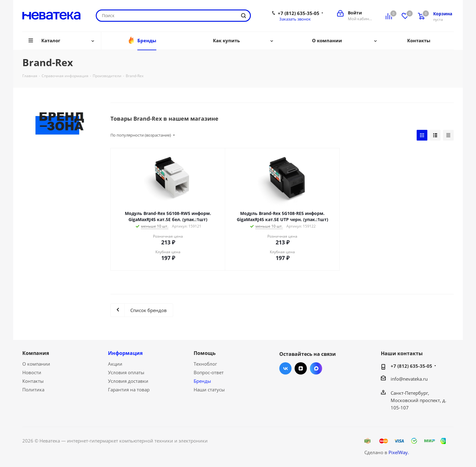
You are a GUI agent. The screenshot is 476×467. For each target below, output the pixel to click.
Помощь (205, 353)
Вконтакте (285, 368)
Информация (125, 353)
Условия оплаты (126, 372)
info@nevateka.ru (409, 379)
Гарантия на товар (129, 390)
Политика (33, 390)
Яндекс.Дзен (301, 368)
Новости (32, 372)
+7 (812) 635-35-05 (299, 13)
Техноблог (205, 364)
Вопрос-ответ (209, 372)
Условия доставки (128, 381)
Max (316, 368)
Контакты (33, 381)
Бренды (202, 381)
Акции (115, 364)
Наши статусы (209, 390)
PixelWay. (399, 452)
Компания (36, 353)
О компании (36, 364)
